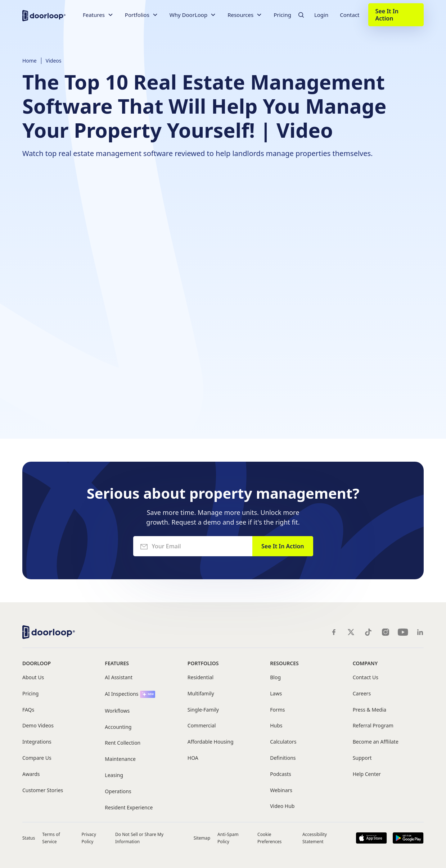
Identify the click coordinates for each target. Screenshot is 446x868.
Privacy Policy (89, 838)
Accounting (118, 727)
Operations (118, 792)
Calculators (283, 742)
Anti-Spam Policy (228, 838)
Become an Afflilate (376, 742)
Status (29, 838)
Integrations (37, 742)
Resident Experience (129, 808)
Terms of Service (51, 838)
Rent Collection (123, 743)
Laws (276, 694)
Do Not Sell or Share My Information (139, 838)
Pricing (282, 15)
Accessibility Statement (315, 838)
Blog (275, 678)
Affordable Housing (211, 742)
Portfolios (203, 663)
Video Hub (282, 806)
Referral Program (373, 726)
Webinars (281, 791)
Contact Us (366, 678)
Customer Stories (43, 791)
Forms (277, 710)
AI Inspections (121, 694)
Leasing (114, 775)
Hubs (276, 726)
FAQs (28, 710)
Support (362, 758)
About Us (33, 678)
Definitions (283, 758)
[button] (98, 15)
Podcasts (281, 774)
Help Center (367, 774)
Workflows (117, 711)
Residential (201, 678)
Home (30, 61)
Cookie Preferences (269, 838)
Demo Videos (38, 726)
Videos (54, 61)
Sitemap (202, 838)
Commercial (202, 726)
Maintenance (120, 759)
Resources (284, 663)
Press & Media (370, 710)
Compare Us (37, 758)
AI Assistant (119, 678)
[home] (44, 15)
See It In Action (387, 15)
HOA (193, 758)
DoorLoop (37, 663)
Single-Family (203, 710)
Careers (362, 694)
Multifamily (201, 694)
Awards (31, 774)
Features (117, 663)
